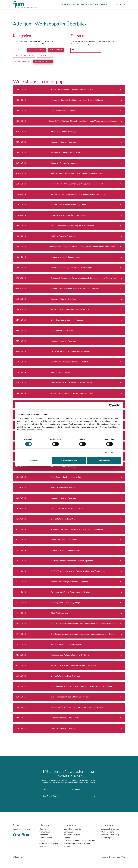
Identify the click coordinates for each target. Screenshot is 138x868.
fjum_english (45, 832)
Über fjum (67, 5)
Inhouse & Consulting (110, 835)
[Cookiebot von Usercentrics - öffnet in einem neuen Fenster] (111, 406)
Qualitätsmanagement (49, 843)
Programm (83, 5)
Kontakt (116, 5)
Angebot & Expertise (110, 829)
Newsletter (44, 846)
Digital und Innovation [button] (24, 56)
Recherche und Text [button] (43, 61)
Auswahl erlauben (69, 460)
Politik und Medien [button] (22, 61)
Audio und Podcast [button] (37, 50)
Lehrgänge (68, 832)
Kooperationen (45, 838)
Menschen (44, 835)
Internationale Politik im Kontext (77, 843)
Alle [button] (19, 50)
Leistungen (101, 5)
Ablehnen (34, 460)
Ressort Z (68, 838)
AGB (123, 857)
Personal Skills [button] (45, 56)
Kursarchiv (68, 846)
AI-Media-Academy (72, 835)
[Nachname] (83, 789)
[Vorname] (55, 789)
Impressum (103, 857)
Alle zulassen (104, 460)
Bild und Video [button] (56, 50)
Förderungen (107, 838)
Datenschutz (114, 857)
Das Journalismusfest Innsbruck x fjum (79, 841)
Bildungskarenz (108, 832)
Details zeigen (111, 453)
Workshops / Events (72, 829)
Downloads (44, 841)
